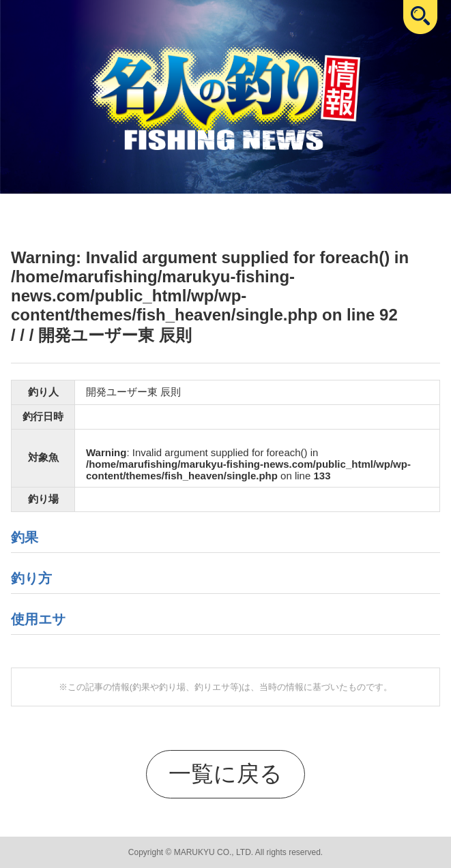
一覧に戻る (225, 774)
